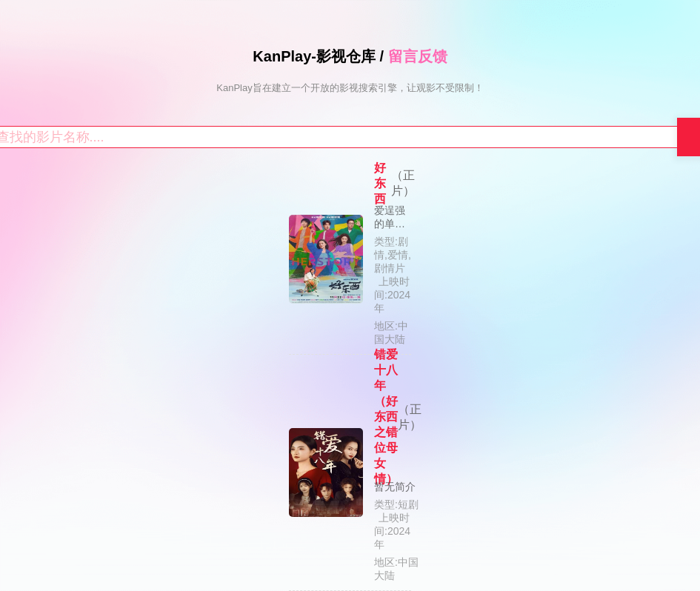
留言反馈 (418, 56)
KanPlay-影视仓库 (314, 56)
